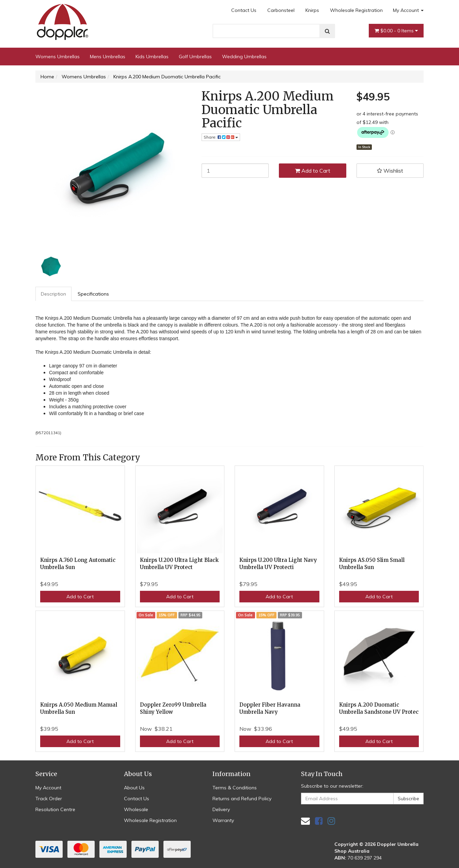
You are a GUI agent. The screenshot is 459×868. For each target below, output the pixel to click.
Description (53, 294)
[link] (319, 821)
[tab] (54, 294)
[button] (390, 171)
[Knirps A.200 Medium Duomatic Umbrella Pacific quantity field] (235, 171)
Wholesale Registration (356, 10)
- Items (396, 31)
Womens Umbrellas (58, 57)
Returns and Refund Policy (242, 799)
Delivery (221, 809)
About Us (134, 788)
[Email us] (305, 821)
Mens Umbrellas (108, 57)
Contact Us (244, 10)
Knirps (312, 10)
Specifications (93, 294)
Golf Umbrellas (195, 57)
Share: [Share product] (221, 137)
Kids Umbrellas (152, 57)
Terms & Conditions (235, 788)
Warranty (223, 820)
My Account (408, 10)
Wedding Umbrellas (244, 57)
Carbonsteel (281, 10)
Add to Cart (313, 171)
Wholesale (136, 809)
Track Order (49, 799)
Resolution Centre (55, 809)
